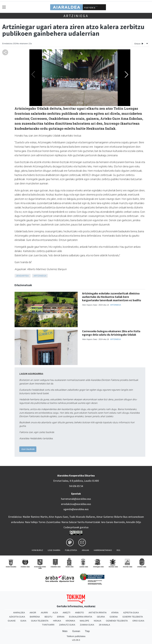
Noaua (98, 621)
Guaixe (12, 621)
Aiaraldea (19, 613)
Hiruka (57, 621)
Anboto (79, 613)
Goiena (114, 617)
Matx (65, 631)
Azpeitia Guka (131, 613)
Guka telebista (40, 621)
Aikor (33, 613)
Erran (61, 617)
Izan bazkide (28, 449)
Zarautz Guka (67, 625)
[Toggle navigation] (4, 7)
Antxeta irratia (98, 613)
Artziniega (76, 16)
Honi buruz (37, 550)
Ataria (115, 613)
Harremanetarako (103, 550)
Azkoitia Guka (17, 617)
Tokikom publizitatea (76, 636)
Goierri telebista (133, 617)
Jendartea (22, 276)
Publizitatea (71, 550)
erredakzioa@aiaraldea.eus (76, 504)
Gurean (76, 631)
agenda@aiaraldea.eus (76, 509)
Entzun (139, 44)
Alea (55, 613)
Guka (23, 621)
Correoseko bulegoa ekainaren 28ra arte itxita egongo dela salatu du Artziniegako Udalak (111, 333)
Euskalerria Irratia (81, 617)
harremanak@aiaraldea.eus (76, 499)
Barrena (35, 617)
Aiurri (44, 613)
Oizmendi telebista (117, 621)
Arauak (85, 550)
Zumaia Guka (87, 625)
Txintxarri (48, 625)
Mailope (84, 621)
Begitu (48, 617)
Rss (118, 550)
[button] (126, 74)
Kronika (70, 621)
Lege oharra (54, 550)
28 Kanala (104, 625)
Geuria (101, 617)
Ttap (87, 631)
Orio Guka (138, 621)
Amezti (66, 613)
